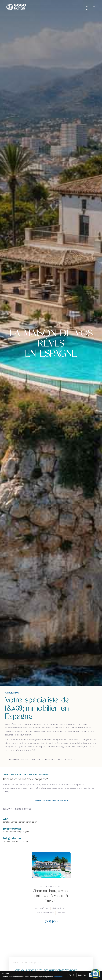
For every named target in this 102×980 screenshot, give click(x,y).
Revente (70, 759)
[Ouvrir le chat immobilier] (95, 973)
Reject (71, 975)
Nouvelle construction (46, 759)
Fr (87, 7)
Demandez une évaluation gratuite (51, 801)
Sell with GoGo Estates (17, 809)
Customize (82, 975)
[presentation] (48, 939)
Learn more (59, 977)
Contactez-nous (18, 759)
